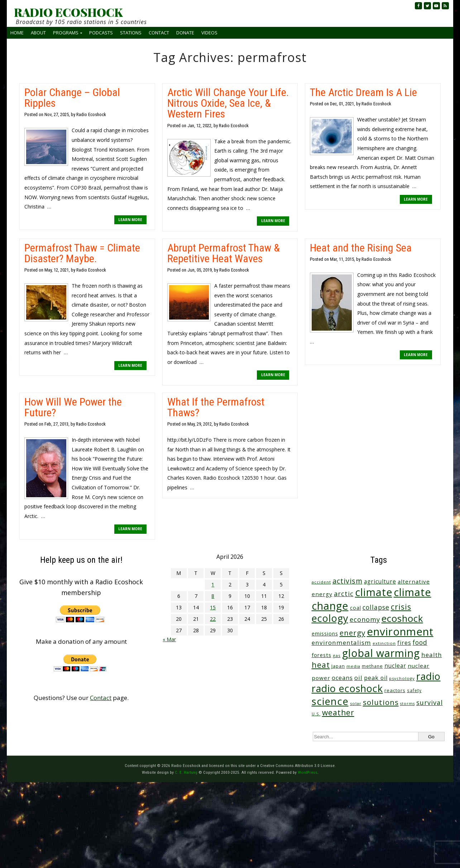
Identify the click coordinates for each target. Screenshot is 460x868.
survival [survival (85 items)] (430, 702)
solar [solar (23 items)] (356, 703)
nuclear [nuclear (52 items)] (395, 666)
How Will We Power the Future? (73, 407)
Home (17, 33)
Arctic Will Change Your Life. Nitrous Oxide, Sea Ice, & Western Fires (228, 103)
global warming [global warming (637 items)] (381, 653)
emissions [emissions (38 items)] (325, 634)
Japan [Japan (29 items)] (338, 666)
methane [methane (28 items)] (372, 666)
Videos (209, 33)
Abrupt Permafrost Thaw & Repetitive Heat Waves (224, 253)
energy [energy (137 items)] (353, 633)
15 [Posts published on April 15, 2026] (213, 607)
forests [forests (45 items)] (322, 655)
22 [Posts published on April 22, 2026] (213, 619)
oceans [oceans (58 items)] (342, 678)
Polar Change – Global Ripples (72, 98)
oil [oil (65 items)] (358, 678)
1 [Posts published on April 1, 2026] (213, 584)
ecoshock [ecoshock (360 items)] (402, 618)
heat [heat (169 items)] (321, 665)
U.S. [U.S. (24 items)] (316, 714)
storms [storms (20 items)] (408, 704)
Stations (131, 33)
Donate (185, 33)
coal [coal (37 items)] (356, 608)
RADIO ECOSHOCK (68, 12)
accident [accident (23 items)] (321, 582)
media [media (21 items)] (353, 666)
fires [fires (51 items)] (404, 643)
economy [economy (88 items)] (365, 619)
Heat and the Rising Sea (361, 248)
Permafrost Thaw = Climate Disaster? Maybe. (82, 253)
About (38, 33)
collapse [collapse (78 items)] (376, 607)
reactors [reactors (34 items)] (395, 690)
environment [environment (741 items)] (400, 632)
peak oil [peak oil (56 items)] (376, 678)
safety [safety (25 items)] (414, 690)
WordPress (308, 772)
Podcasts (101, 33)
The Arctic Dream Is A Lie (363, 92)
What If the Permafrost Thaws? (216, 407)
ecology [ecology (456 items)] (330, 618)
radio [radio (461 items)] (428, 676)
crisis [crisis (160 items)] (401, 607)
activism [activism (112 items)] (348, 581)
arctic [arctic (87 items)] (344, 594)
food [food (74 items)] (420, 642)
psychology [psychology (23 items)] (402, 678)
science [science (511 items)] (330, 701)
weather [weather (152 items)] (338, 713)
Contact (159, 33)
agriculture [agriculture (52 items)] (380, 581)
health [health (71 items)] (432, 655)
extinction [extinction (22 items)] (384, 643)
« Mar (169, 639)
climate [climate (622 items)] (374, 592)
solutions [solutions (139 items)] (381, 702)
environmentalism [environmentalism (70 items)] (341, 642)
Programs (66, 33)
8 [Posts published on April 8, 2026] (213, 596)
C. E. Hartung (186, 772)
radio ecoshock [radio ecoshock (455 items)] (347, 688)
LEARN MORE (130, 220)
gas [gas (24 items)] (337, 655)
